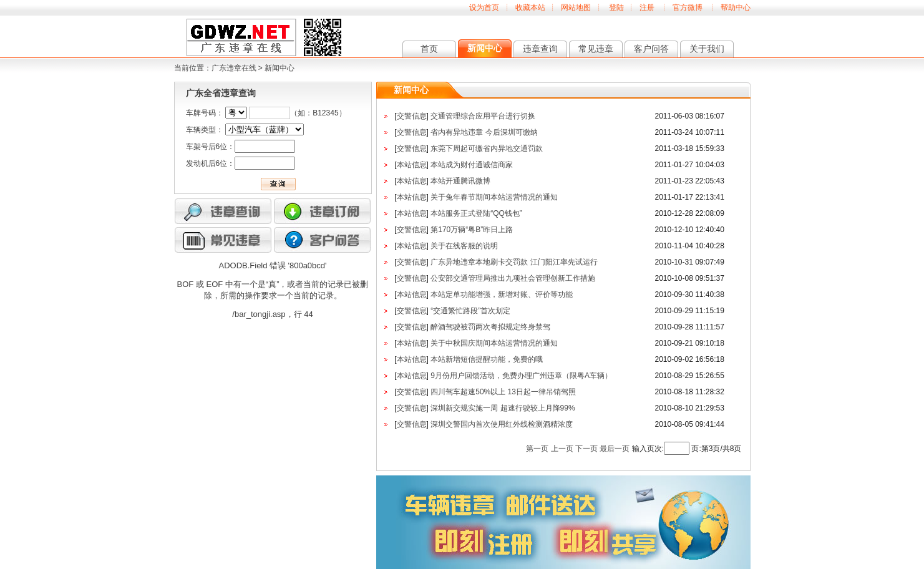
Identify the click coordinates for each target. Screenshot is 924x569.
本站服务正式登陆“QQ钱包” (476, 213)
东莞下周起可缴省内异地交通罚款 (487, 148)
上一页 (562, 449)
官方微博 (688, 7)
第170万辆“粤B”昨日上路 (472, 230)
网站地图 (576, 7)
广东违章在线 (234, 68)
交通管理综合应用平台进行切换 (483, 116)
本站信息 (412, 165)
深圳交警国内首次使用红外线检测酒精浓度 (502, 424)
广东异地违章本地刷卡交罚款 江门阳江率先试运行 (514, 262)
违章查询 (540, 49)
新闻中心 (485, 48)
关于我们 (707, 49)
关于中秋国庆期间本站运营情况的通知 (494, 343)
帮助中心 (736, 7)
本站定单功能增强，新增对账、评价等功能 (502, 294)
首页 (429, 49)
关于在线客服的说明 (464, 246)
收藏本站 (530, 7)
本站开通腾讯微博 (460, 181)
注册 (647, 7)
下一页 (586, 449)
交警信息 (412, 116)
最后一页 (615, 449)
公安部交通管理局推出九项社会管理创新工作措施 (513, 278)
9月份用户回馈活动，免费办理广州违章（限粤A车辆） (521, 376)
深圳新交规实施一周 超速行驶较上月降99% (503, 408)
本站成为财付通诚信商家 (472, 165)
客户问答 (651, 49)
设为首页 (484, 7)
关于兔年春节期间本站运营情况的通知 (494, 197)
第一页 (537, 449)
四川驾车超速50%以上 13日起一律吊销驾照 (503, 392)
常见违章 (596, 49)
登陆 (616, 7)
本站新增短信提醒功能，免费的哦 (487, 359)
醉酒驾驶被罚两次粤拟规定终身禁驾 (490, 327)
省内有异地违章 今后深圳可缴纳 (484, 132)
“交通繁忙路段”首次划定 (470, 311)
